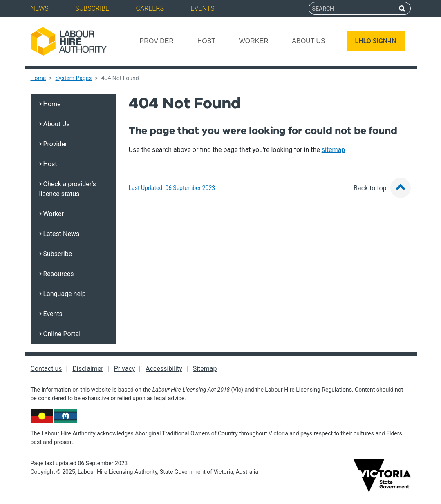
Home (38, 78)
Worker (254, 41)
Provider (157, 41)
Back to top (382, 188)
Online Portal (60, 334)
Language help (63, 294)
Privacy (125, 369)
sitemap (334, 150)
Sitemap (205, 369)
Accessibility (164, 369)
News (40, 8)
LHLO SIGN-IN (376, 41)
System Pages (74, 78)
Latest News (59, 234)
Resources (57, 274)
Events (202, 8)
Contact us (46, 369)
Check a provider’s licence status (68, 189)
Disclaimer (88, 369)
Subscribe (92, 8)
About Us (309, 41)
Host (206, 41)
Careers (150, 8)
